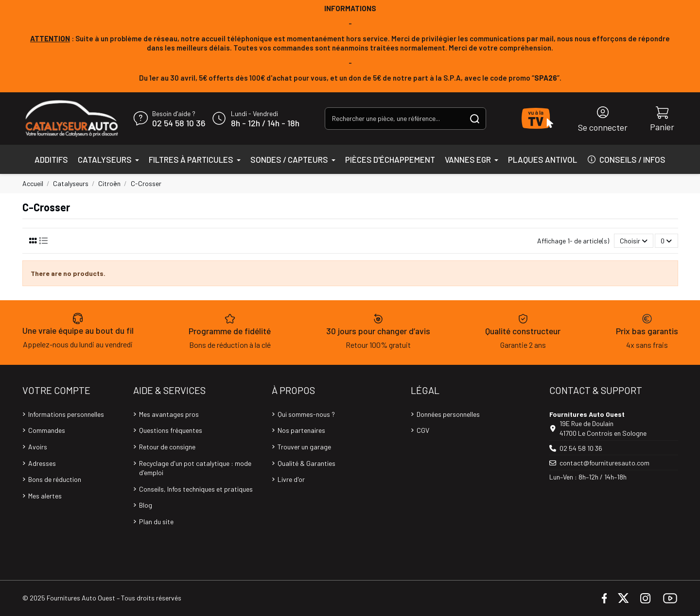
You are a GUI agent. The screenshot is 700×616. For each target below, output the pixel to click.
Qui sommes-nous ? (306, 414)
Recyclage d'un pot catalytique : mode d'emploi (195, 468)
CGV (423, 430)
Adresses (42, 463)
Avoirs (38, 447)
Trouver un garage (304, 447)
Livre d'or (291, 479)
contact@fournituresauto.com (604, 463)
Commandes (47, 430)
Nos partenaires (301, 430)
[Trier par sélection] (634, 241)
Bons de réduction (55, 479)
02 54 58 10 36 (179, 123)
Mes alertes (45, 496)
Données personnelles (448, 414)
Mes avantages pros (169, 414)
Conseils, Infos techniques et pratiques (196, 489)
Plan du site (156, 522)
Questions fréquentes (171, 430)
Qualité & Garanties (306, 463)
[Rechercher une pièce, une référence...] (475, 118)
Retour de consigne (167, 447)
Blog (146, 505)
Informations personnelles (66, 414)
